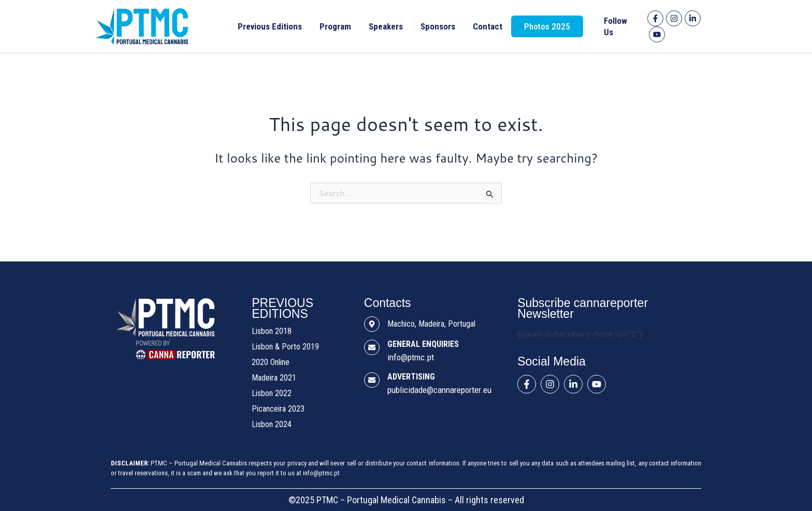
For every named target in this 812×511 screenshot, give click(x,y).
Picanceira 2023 (278, 409)
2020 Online (271, 362)
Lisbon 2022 (272, 393)
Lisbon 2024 (272, 424)
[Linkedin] (693, 18)
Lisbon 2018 (272, 331)
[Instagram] (674, 18)
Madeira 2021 (274, 378)
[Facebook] (655, 18)
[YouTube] (657, 34)
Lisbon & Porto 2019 (285, 347)
